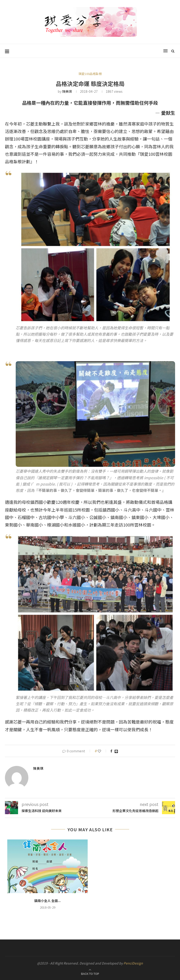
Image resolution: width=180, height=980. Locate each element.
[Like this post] (103, 751)
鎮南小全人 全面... (47, 901)
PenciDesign (133, 963)
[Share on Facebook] (111, 751)
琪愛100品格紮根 (90, 74)
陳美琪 (67, 91)
